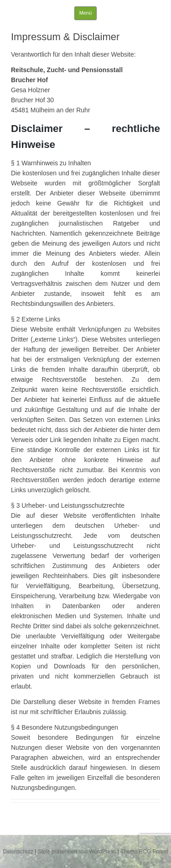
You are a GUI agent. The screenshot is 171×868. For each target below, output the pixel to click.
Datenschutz (18, 852)
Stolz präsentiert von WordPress (77, 852)
